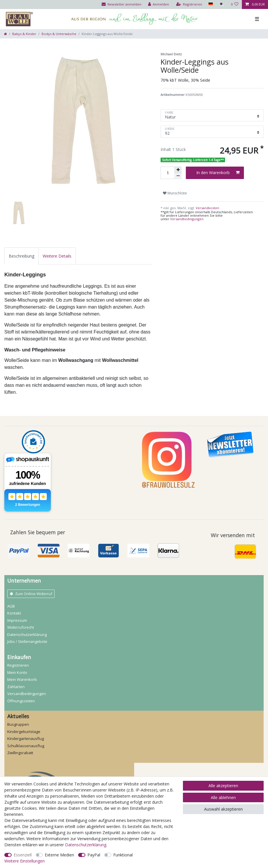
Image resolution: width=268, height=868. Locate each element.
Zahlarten (16, 687)
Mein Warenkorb (22, 679)
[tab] (21, 256)
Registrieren (18, 665)
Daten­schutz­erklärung (27, 634)
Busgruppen (18, 724)
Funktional (123, 855)
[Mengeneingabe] (168, 173)
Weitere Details (57, 256)
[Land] (210, 4)
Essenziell (23, 855)
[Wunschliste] (235, 4)
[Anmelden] (158, 4)
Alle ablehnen (223, 797)
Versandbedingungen (187, 219)
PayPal (94, 855)
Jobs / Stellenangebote (27, 641)
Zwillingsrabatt (20, 753)
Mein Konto (17, 672)
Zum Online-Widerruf (31, 594)
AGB (11, 606)
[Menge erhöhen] (178, 170)
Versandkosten (207, 208)
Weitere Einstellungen (25, 861)
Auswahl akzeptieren (223, 809)
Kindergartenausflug (26, 738)
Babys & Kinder (24, 34)
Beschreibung (21, 256)
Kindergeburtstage (24, 732)
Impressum (17, 620)
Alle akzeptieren (223, 786)
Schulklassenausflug (26, 746)
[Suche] (222, 4)
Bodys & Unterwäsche (59, 34)
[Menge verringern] (178, 176)
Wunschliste (175, 193)
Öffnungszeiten (21, 701)
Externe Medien (59, 855)
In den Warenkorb (218, 173)
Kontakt (14, 613)
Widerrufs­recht (21, 627)
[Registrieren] (189, 4)
